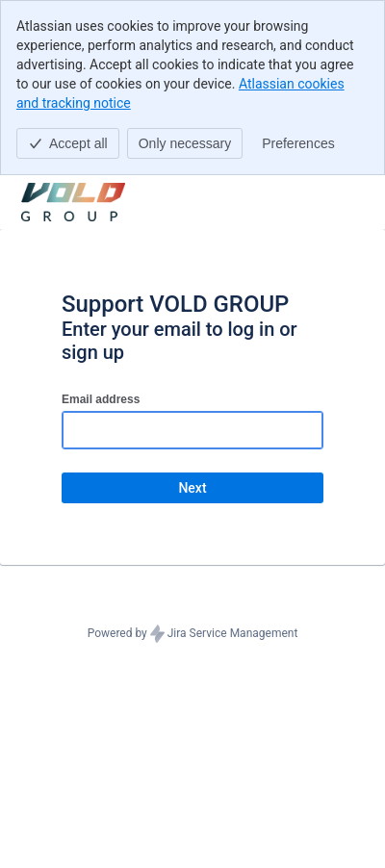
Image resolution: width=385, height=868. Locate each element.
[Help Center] (73, 202)
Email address (101, 399)
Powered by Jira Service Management (193, 634)
